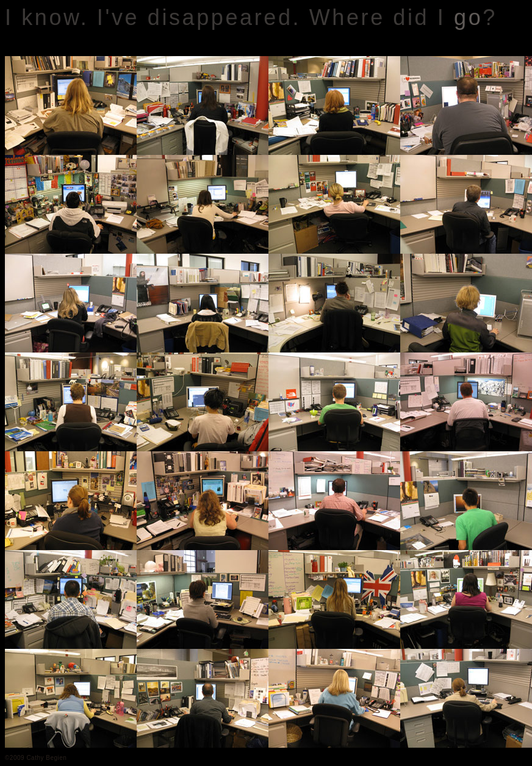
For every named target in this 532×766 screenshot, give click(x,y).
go (468, 17)
